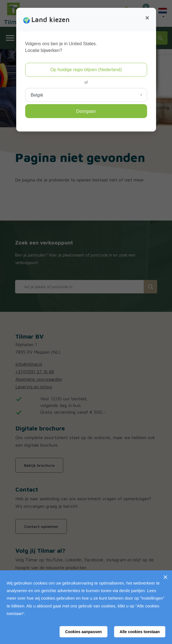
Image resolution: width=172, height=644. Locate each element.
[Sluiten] (165, 577)
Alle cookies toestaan (140, 632)
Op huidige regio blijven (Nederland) (86, 70)
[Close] (147, 18)
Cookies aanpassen (83, 632)
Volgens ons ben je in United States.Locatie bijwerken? (61, 47)
